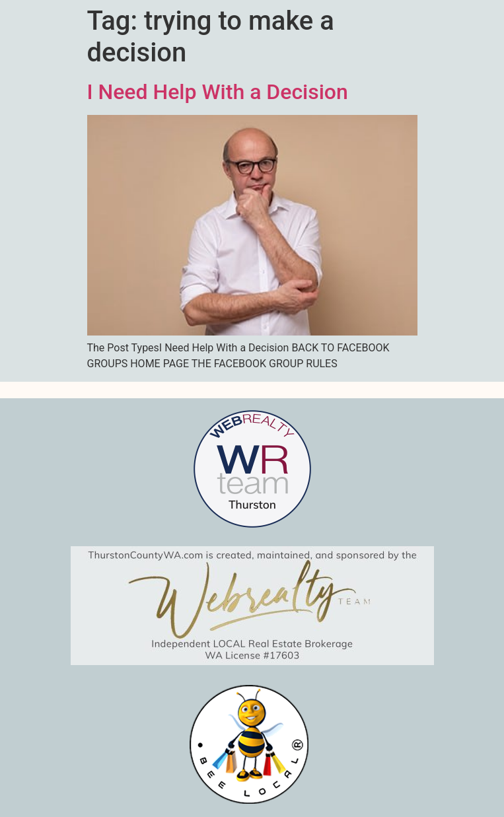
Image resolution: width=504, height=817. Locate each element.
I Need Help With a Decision (218, 92)
